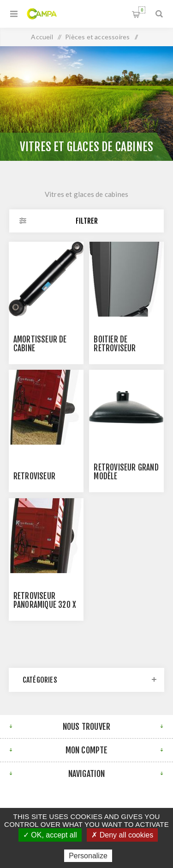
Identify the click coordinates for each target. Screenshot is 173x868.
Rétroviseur (34, 476)
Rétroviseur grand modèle (126, 472)
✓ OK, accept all (50, 835)
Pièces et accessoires (97, 37)
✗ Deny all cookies (122, 835)
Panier (142, 10)
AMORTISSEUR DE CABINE (40, 344)
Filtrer (87, 221)
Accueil (42, 37)
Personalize (88, 856)
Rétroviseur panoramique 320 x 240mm (45, 605)
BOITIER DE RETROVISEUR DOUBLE (115, 348)
